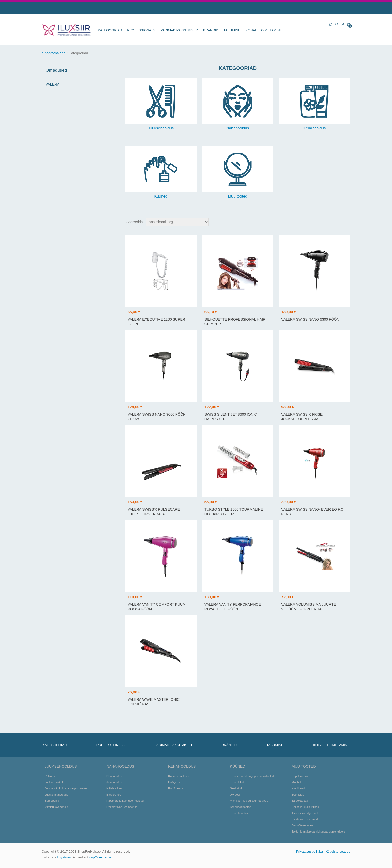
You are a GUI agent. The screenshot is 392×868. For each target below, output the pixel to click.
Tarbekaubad (300, 801)
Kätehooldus (114, 788)
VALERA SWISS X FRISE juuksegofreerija (302, 417)
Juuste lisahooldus (56, 795)
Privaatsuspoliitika (309, 851)
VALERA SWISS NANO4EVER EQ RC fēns (312, 512)
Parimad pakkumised (179, 30)
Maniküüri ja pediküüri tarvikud (249, 801)
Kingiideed (298, 788)
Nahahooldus (238, 128)
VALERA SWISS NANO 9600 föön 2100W (157, 417)
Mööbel (296, 782)
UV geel (235, 795)
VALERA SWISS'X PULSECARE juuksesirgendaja (154, 512)
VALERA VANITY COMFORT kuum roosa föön (157, 607)
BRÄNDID (211, 30)
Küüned (161, 196)
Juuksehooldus (161, 128)
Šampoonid (52, 801)
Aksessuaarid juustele (305, 813)
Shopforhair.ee (54, 53)
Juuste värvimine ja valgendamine (66, 788)
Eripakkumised (301, 776)
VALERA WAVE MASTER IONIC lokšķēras (154, 702)
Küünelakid (237, 782)
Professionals (141, 30)
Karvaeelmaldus (178, 776)
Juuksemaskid (54, 782)
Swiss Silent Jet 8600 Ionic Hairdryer (231, 417)
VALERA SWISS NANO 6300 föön (310, 319)
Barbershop (114, 795)
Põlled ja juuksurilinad (305, 807)
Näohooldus (114, 776)
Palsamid (51, 776)
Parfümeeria (176, 788)
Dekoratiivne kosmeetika (122, 807)
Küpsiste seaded (338, 851)
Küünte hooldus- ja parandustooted (252, 776)
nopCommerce (100, 857)
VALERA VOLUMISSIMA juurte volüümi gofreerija (309, 607)
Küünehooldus (239, 813)
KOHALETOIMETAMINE (264, 30)
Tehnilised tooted (241, 807)
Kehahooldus (315, 128)
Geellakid (236, 788)
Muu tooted (238, 196)
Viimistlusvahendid (56, 807)
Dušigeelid (175, 782)
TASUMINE (232, 30)
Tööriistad (298, 795)
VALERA (52, 84)
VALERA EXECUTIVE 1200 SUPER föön (156, 322)
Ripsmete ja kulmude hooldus (125, 801)
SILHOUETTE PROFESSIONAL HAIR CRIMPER (235, 322)
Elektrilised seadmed (305, 819)
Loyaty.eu (64, 857)
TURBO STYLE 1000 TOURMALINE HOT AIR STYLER (234, 512)
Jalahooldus (114, 782)
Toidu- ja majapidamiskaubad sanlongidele (318, 832)
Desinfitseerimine (302, 825)
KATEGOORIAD (110, 30)
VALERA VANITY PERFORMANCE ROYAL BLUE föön (233, 607)
